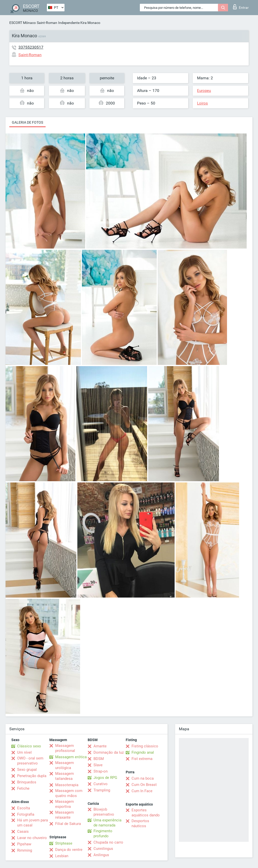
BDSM (99, 759)
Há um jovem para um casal (33, 823)
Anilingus (101, 855)
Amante (100, 746)
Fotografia (26, 814)
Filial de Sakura (68, 824)
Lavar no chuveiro (32, 838)
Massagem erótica (71, 757)
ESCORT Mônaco (23, 23)
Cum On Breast (144, 785)
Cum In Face (142, 791)
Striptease (64, 843)
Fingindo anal (143, 752)
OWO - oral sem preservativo (30, 761)
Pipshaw (24, 844)
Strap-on (101, 771)
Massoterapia (67, 785)
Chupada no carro (108, 842)
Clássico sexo (29, 746)
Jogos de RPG (105, 778)
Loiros (202, 103)
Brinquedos (27, 782)
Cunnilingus (103, 849)
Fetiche (23, 788)
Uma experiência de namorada (107, 823)
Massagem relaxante (64, 815)
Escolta (24, 808)
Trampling (102, 790)
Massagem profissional (65, 748)
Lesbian (62, 856)
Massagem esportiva (64, 804)
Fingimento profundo (103, 834)
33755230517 (31, 47)
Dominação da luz (109, 752)
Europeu (204, 91)
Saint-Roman (47, 23)
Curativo (101, 784)
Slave (98, 765)
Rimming (25, 850)
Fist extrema (142, 759)
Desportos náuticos (140, 823)
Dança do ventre (69, 850)
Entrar (241, 7)
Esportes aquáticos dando (146, 813)
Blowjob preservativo (104, 812)
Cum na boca (143, 778)
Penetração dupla (32, 776)
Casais (23, 831)
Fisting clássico (145, 746)
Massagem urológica (64, 765)
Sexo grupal (27, 770)
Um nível (24, 752)
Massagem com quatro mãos (69, 793)
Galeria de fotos (27, 122)
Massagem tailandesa (64, 776)
